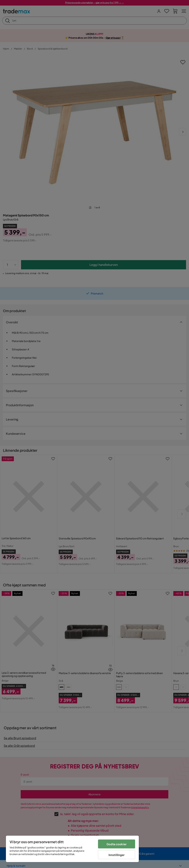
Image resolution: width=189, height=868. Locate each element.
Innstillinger (117, 855)
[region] (72, 849)
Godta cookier (117, 844)
